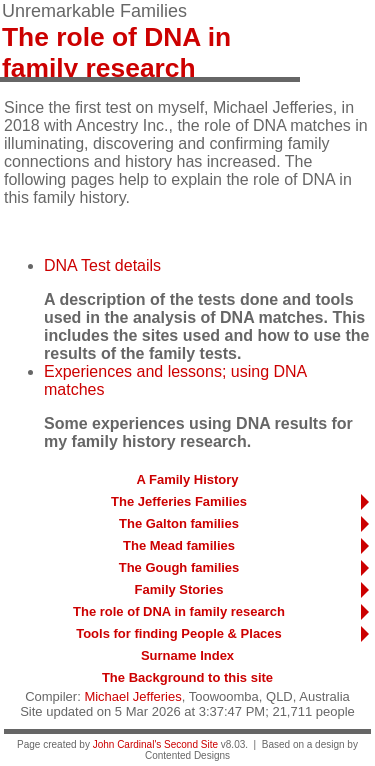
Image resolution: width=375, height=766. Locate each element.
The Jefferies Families (179, 501)
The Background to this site (187, 677)
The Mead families (179, 545)
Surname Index (187, 655)
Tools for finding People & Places (179, 633)
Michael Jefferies (132, 696)
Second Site (191, 744)
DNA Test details (102, 265)
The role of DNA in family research (179, 611)
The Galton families (179, 523)
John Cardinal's (127, 744)
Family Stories (179, 589)
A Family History (187, 479)
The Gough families (179, 567)
